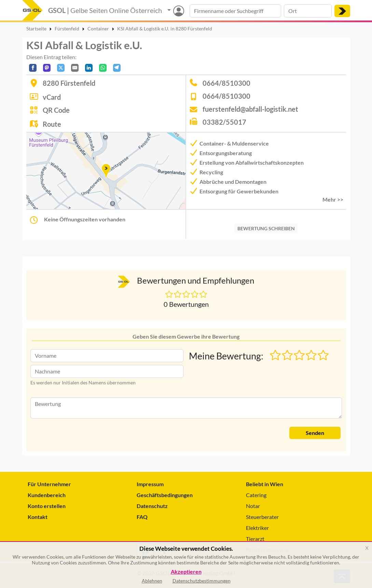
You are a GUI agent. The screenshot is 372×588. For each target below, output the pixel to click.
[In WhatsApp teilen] (103, 68)
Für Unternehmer (49, 484)
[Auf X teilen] (61, 68)
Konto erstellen (47, 506)
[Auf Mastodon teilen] (47, 68)
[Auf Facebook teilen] (33, 68)
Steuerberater (262, 517)
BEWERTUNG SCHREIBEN (266, 228)
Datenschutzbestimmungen (202, 581)
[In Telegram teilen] (117, 68)
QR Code (56, 110)
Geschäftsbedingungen (165, 495)
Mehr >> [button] (333, 199)
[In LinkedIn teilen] (89, 68)
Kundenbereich (47, 495)
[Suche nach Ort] (308, 11)
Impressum (150, 484)
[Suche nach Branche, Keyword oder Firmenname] (235, 11)
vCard (52, 97)
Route (52, 124)
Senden (315, 433)
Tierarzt (255, 539)
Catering (256, 495)
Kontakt (38, 517)
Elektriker (257, 528)
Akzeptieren (186, 572)
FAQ (142, 517)
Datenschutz (152, 506)
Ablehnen (152, 581)
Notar (253, 506)
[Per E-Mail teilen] (75, 68)
